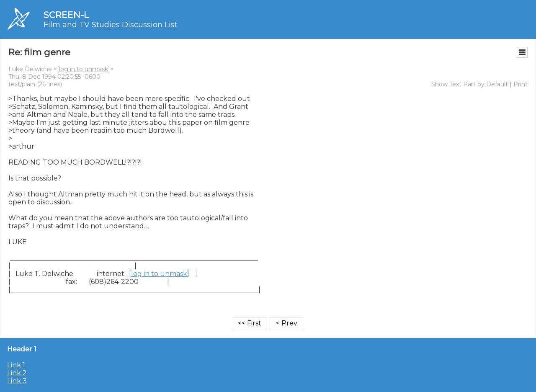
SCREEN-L (66, 15)
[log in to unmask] (84, 69)
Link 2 (17, 373)
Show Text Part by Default (470, 84)
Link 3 (17, 381)
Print (521, 84)
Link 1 (16, 365)
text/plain (22, 84)
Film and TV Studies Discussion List (111, 25)
